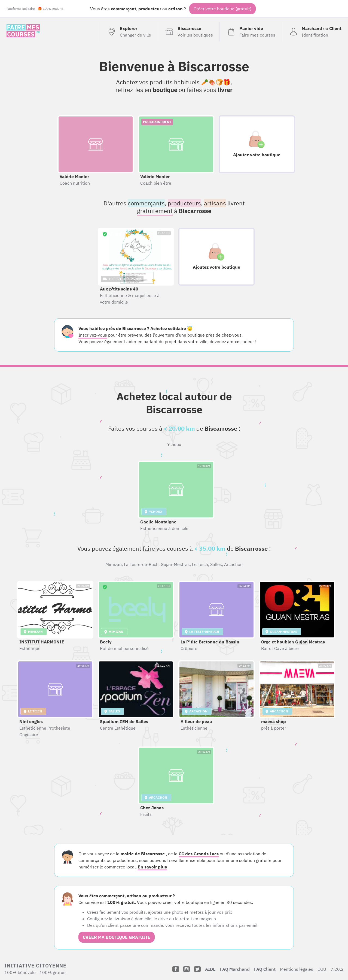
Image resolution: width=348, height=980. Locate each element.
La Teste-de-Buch (141, 564)
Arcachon (233, 564)
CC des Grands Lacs (199, 854)
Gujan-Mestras (175, 564)
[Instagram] (187, 969)
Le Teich (200, 564)
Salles (216, 564)
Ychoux (174, 444)
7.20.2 (337, 969)
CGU (322, 969)
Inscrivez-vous (93, 335)
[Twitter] (197, 969)
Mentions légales (297, 969)
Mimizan (114, 564)
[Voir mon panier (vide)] (251, 32)
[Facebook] (176, 969)
